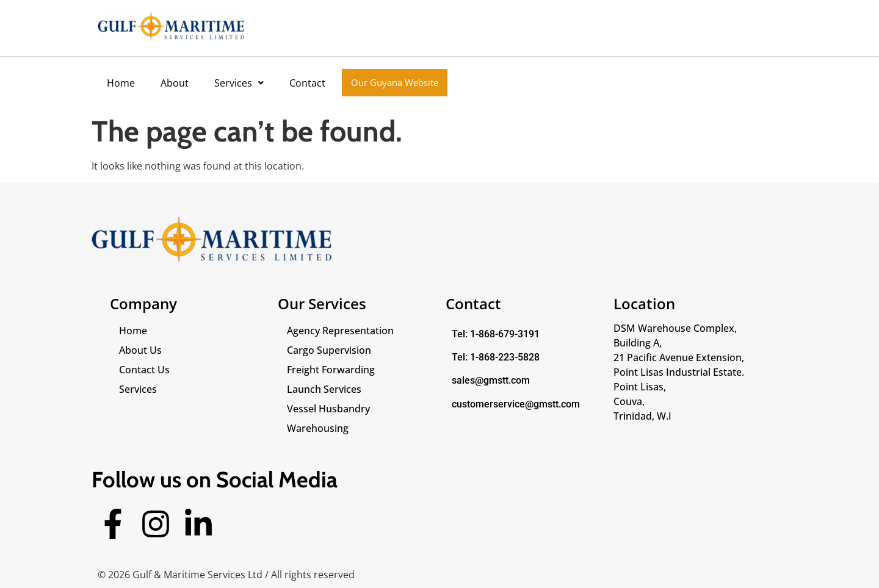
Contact (307, 83)
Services (239, 83)
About (175, 83)
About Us (140, 350)
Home (121, 83)
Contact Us (144, 370)
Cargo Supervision (329, 350)
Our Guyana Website (395, 82)
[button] (239, 83)
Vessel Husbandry (328, 409)
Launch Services (324, 389)
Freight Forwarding (331, 370)
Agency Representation (340, 331)
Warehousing (318, 428)
